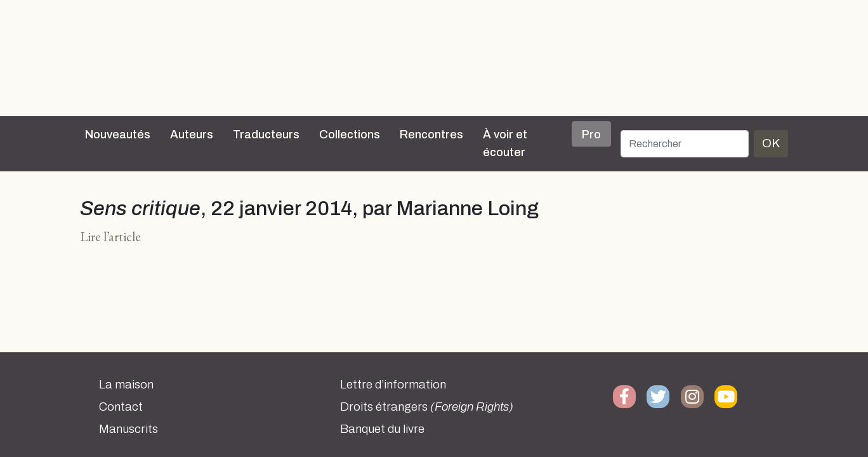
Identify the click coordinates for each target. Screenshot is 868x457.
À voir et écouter (505, 143)
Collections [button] (350, 135)
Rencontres (431, 135)
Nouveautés (118, 135)
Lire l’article (110, 236)
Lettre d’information (393, 385)
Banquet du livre (382, 429)
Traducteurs (266, 135)
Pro (591, 135)
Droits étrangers (427, 407)
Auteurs (192, 135)
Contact (121, 407)
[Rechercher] (685, 144)
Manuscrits (128, 429)
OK (771, 143)
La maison (126, 385)
